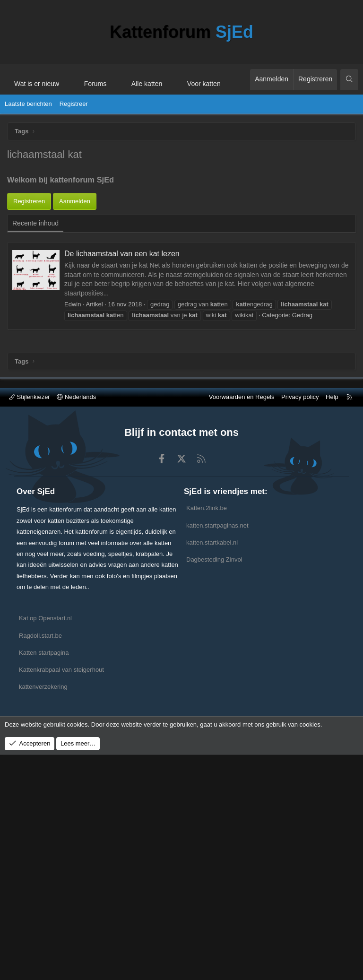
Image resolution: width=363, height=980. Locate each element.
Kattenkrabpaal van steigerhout (61, 895)
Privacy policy (300, 622)
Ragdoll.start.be (40, 861)
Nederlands (76, 622)
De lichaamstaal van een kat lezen (122, 344)
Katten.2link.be (207, 733)
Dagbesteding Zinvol (214, 785)
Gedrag (302, 406)
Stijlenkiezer (30, 622)
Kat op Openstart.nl (45, 844)
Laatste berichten (28, 104)
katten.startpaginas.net (217, 750)
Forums (95, 84)
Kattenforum (181, 32)
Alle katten (147, 84)
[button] (68, 79)
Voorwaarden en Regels (242, 622)
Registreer (74, 104)
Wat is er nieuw (37, 84)
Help (332, 622)
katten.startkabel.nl (212, 768)
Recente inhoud (35, 314)
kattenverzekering (43, 912)
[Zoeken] (349, 79)
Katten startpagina (44, 878)
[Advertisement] (181, 231)
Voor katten (204, 84)
